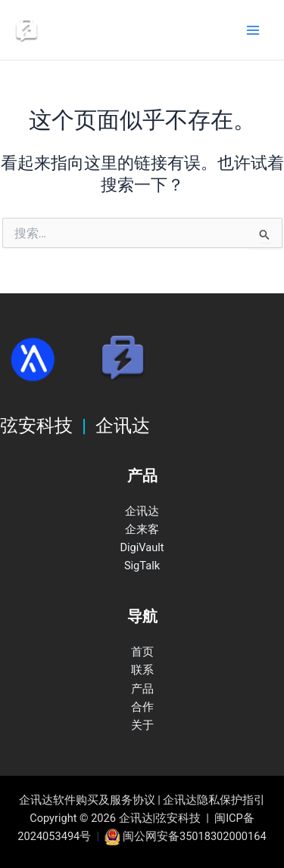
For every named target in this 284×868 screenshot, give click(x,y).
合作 (142, 707)
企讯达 (142, 511)
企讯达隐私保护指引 (214, 800)
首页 (142, 652)
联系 (142, 670)
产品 (142, 689)
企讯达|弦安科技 (101, 30)
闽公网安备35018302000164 (195, 836)
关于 (142, 725)
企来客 (142, 529)
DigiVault (142, 547)
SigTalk (142, 566)
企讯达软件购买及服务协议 (87, 800)
